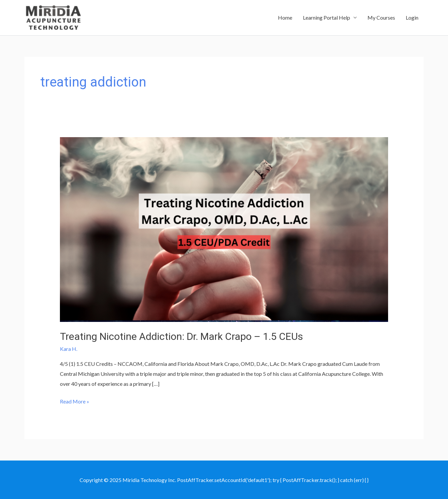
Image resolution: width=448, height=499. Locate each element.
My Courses (381, 17)
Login (412, 17)
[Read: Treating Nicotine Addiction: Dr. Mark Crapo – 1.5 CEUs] (224, 229)
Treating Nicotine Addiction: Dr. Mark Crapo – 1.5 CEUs (181, 336)
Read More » (75, 401)
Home (285, 17)
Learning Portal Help (327, 17)
